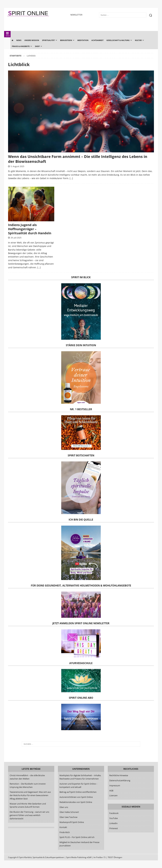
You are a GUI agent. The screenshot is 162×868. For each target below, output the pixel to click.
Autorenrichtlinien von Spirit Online (76, 797)
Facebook (114, 813)
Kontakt (63, 827)
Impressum (115, 785)
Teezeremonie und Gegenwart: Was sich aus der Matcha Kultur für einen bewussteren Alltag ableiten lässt (30, 795)
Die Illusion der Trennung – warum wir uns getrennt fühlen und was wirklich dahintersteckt (29, 815)
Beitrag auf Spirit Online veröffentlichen (78, 792)
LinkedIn (113, 823)
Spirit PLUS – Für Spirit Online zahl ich (77, 837)
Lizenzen (113, 795)
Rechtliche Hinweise (119, 775)
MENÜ (8, 34)
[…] (71, 178)
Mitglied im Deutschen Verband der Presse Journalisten (79, 844)
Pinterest (114, 828)
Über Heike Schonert (69, 812)
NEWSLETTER (76, 15)
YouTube (114, 818)
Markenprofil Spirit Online (72, 822)
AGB (111, 791)
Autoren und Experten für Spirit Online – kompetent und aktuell (78, 785)
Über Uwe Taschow (68, 817)
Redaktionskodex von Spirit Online (76, 802)
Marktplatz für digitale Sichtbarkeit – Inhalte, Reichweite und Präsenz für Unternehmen (80, 777)
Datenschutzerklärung (120, 780)
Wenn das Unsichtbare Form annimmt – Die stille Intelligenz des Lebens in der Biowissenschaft (78, 159)
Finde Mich (65, 832)
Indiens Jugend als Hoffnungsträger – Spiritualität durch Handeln (30, 229)
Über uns (64, 807)
